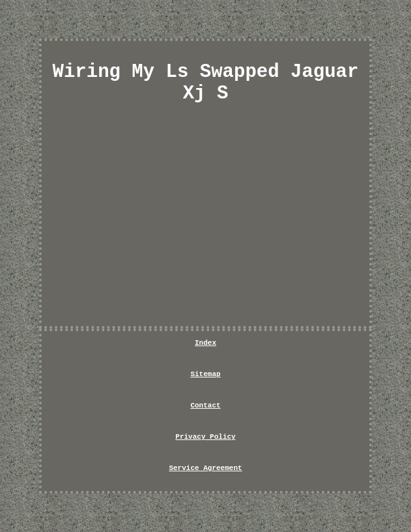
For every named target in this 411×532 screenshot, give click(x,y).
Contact (205, 406)
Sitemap (205, 374)
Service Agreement (205, 468)
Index (205, 343)
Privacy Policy (205, 437)
